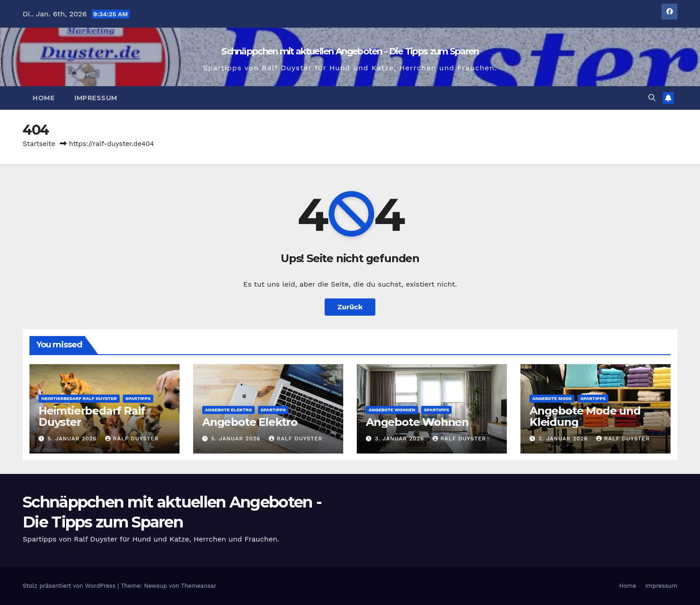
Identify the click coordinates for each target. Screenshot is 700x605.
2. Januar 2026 (564, 439)
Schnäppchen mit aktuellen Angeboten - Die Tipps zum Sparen (350, 51)
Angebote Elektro (228, 410)
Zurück (350, 307)
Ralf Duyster (132, 439)
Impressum (96, 98)
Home (44, 98)
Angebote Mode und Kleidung (585, 416)
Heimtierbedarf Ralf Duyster (79, 398)
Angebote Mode (552, 398)
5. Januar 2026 (73, 439)
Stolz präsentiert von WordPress (70, 586)
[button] (652, 98)
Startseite (39, 144)
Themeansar (199, 586)
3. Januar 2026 (401, 439)
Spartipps (138, 398)
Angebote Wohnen (392, 410)
